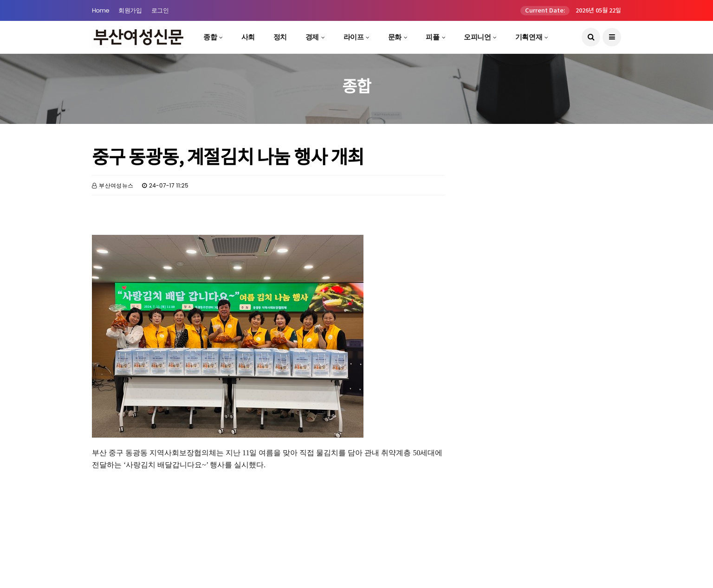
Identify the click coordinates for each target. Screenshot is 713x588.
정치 (280, 37)
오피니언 (477, 37)
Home (100, 10)
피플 (432, 37)
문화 (395, 37)
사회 (248, 37)
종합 (210, 37)
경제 (312, 37)
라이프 (354, 37)
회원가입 (130, 10)
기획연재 (529, 37)
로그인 (160, 10)
